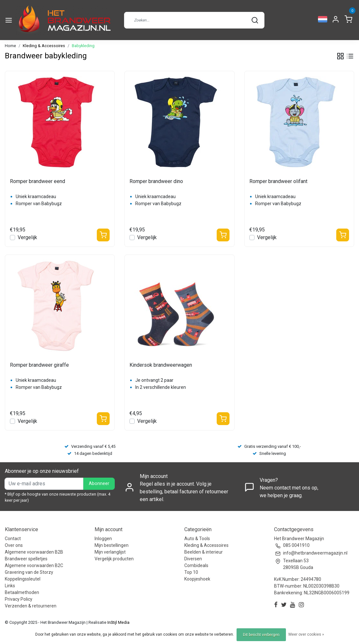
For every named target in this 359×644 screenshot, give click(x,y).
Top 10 (191, 572)
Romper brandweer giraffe (39, 365)
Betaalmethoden (22, 592)
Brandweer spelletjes (26, 559)
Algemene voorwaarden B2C (34, 565)
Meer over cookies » (306, 634)
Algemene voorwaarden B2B (34, 552)
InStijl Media (118, 622)
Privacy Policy (19, 599)
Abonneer (99, 484)
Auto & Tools (197, 539)
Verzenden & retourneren (31, 606)
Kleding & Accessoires (44, 46)
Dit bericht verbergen (261, 635)
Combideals (196, 565)
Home (10, 46)
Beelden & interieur (204, 552)
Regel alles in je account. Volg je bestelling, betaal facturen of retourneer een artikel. (184, 492)
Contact (13, 539)
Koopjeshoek (197, 579)
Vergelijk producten (114, 559)
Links (10, 586)
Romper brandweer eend (38, 181)
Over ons (14, 545)
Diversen (193, 559)
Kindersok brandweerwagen (161, 365)
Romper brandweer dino (156, 181)
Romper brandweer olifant (278, 181)
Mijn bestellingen (112, 545)
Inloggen (103, 539)
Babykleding (83, 46)
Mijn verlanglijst (110, 552)
